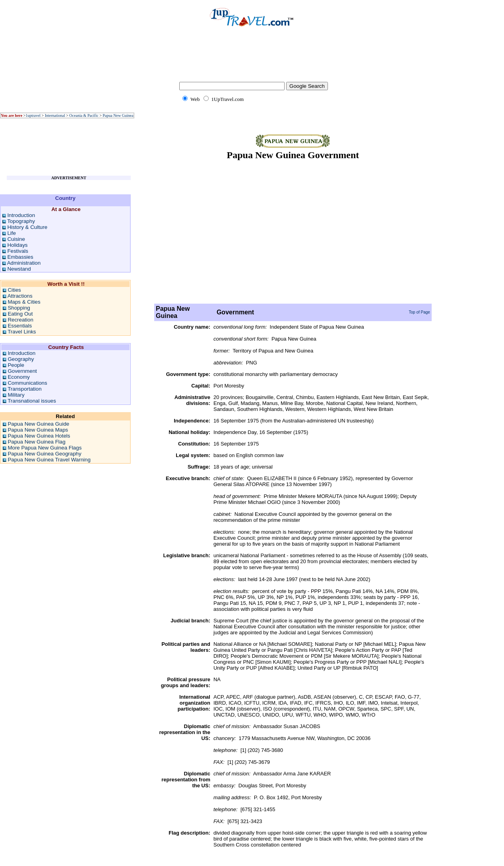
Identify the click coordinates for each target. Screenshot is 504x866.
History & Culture (27, 227)
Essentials (20, 326)
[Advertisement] (252, 60)
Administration (24, 263)
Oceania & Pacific (84, 115)
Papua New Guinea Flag (36, 442)
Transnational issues (32, 401)
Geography (21, 359)
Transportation (24, 389)
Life (12, 233)
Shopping (19, 308)
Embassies (20, 257)
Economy (19, 377)
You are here (12, 115)
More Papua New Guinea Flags (45, 448)
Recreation (20, 320)
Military (16, 395)
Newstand (19, 269)
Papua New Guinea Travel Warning (49, 460)
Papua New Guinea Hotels (39, 436)
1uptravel (33, 115)
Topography (21, 221)
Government (22, 371)
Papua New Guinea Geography (44, 454)
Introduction (21, 215)
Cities (14, 290)
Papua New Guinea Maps (38, 430)
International (55, 115)
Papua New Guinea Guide (38, 424)
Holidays (17, 245)
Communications (27, 383)
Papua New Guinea (118, 115)
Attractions (20, 296)
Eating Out (20, 314)
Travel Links (22, 332)
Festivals (18, 251)
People (16, 365)
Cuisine (16, 239)
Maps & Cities (24, 302)
